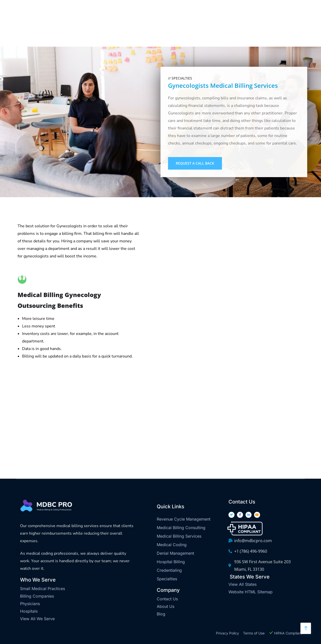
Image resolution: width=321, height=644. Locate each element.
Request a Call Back (195, 163)
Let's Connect (296, 32)
